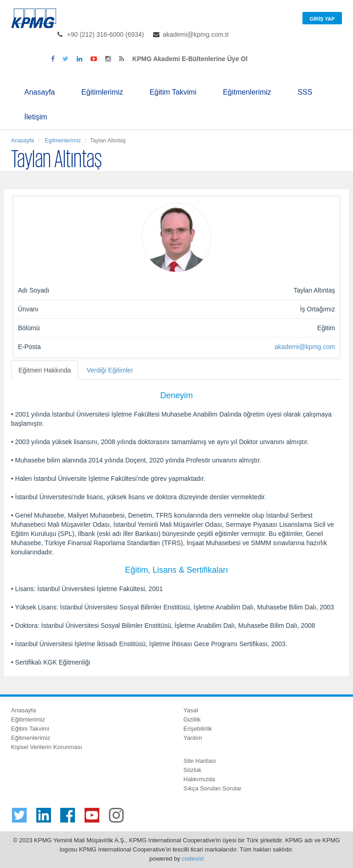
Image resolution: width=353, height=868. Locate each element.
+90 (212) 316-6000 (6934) (106, 34)
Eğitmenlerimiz (247, 92)
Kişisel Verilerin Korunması (47, 747)
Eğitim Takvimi (173, 92)
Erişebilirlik (198, 729)
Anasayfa (40, 92)
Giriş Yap (322, 19)
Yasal (191, 710)
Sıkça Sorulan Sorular (212, 788)
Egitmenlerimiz (62, 141)
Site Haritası (200, 761)
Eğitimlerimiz (102, 92)
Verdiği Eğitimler (110, 370)
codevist (193, 859)
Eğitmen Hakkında (45, 370)
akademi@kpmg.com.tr (196, 34)
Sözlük (192, 770)
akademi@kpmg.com (305, 347)
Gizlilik (192, 719)
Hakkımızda (199, 779)
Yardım (193, 738)
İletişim (36, 117)
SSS (305, 92)
